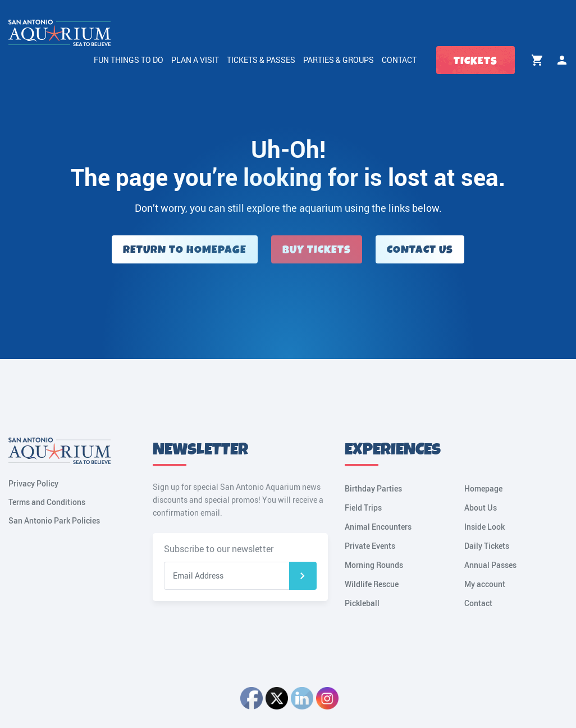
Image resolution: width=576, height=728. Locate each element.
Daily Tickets (487, 546)
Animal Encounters (378, 527)
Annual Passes (490, 565)
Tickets (476, 61)
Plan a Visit (195, 60)
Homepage (483, 488)
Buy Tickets (317, 250)
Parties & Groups (339, 60)
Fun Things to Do (129, 60)
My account (562, 60)
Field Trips (363, 508)
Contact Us (420, 250)
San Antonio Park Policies (54, 520)
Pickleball (362, 603)
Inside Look (484, 527)
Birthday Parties (373, 488)
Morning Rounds (374, 565)
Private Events (370, 546)
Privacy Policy (33, 483)
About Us (481, 508)
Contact (399, 60)
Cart (537, 60)
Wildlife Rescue (372, 584)
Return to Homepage (185, 250)
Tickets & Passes (261, 60)
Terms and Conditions (47, 502)
